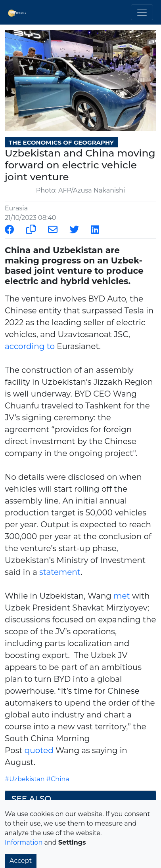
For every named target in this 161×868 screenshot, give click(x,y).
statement (60, 572)
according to (30, 346)
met (122, 596)
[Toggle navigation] (142, 12)
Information (24, 842)
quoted (39, 750)
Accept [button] (21, 861)
